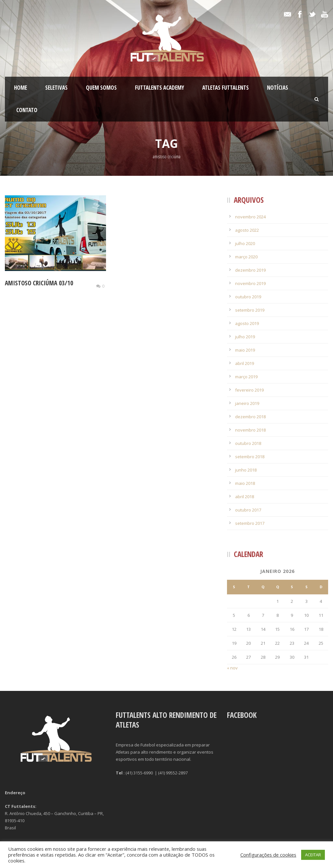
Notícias (278, 88)
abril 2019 (245, 363)
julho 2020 (245, 243)
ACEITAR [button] (313, 855)
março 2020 (246, 257)
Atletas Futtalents (226, 88)
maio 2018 (245, 483)
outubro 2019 (248, 297)
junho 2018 (246, 470)
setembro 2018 (250, 457)
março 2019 (246, 377)
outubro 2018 (248, 443)
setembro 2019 (250, 310)
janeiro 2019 (247, 403)
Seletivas (56, 88)
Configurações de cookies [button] (268, 855)
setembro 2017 (250, 523)
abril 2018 (245, 497)
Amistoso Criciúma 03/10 (39, 283)
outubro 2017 (248, 510)
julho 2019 (245, 337)
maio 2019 (245, 350)
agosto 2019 (247, 323)
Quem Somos (101, 88)
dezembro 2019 (250, 270)
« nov (232, 668)
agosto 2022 (247, 230)
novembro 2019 (250, 283)
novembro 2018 (250, 430)
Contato (27, 110)
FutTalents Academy (160, 88)
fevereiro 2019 (249, 390)
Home (20, 88)
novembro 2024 (250, 217)
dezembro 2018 (250, 417)
